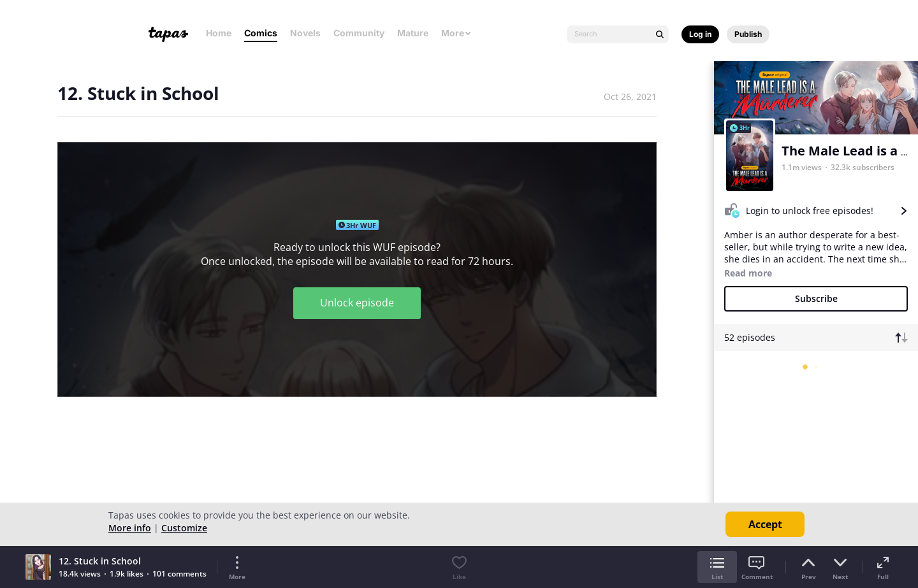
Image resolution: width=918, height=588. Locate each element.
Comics (261, 33)
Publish (748, 34)
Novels (305, 33)
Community (359, 33)
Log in (700, 34)
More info (130, 528)
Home (219, 33)
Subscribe (816, 298)
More (456, 33)
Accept (765, 524)
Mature (413, 33)
